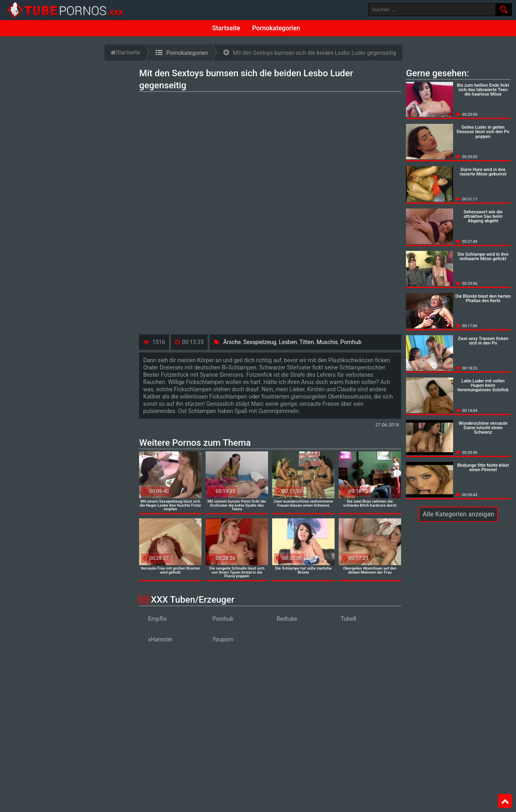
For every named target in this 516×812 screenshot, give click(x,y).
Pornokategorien (276, 28)
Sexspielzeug (260, 342)
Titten (307, 342)
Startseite (226, 28)
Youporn (223, 639)
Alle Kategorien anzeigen (458, 514)
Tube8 (349, 619)
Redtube (287, 619)
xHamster (160, 639)
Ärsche (232, 342)
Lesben (288, 342)
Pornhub (351, 342)
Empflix (157, 619)
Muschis (327, 342)
